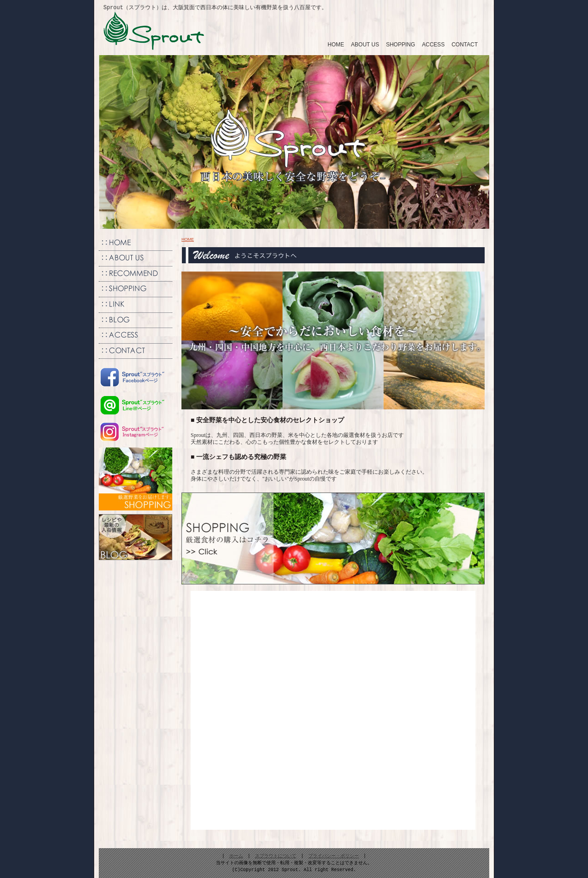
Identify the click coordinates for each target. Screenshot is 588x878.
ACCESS (433, 44)
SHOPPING (400, 44)
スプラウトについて (276, 856)
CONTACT (465, 44)
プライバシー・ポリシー (334, 856)
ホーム (236, 856)
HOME (336, 44)
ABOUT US (365, 44)
